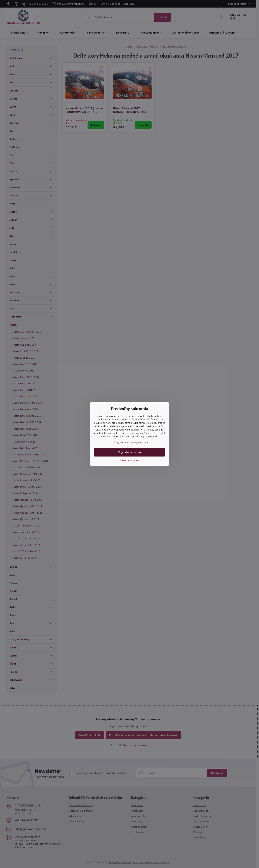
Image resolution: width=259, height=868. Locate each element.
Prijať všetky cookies (130, 452)
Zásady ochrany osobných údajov (130, 443)
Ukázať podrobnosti (130, 460)
